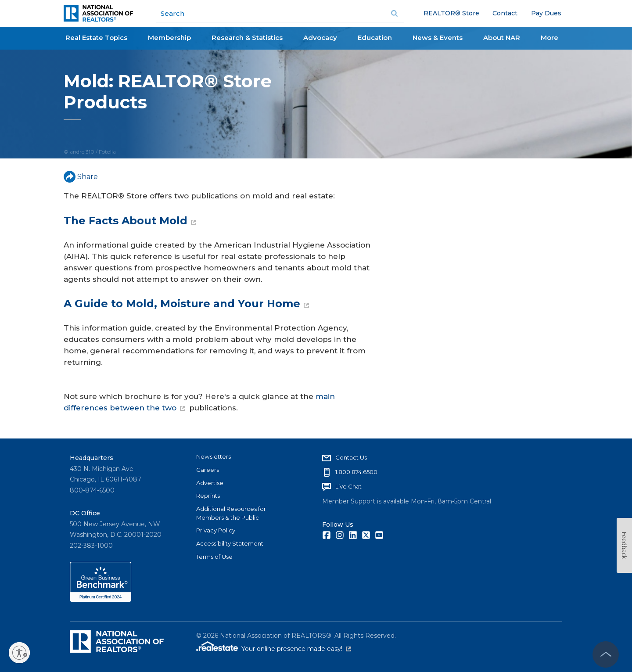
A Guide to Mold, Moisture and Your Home (186, 304)
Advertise (210, 483)
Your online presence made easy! (296, 649)
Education (375, 38)
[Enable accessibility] (19, 653)
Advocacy (320, 38)
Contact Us (351, 457)
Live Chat (348, 486)
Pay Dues (546, 13)
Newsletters (214, 456)
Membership (169, 38)
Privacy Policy (216, 530)
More (549, 38)
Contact (505, 13)
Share (81, 177)
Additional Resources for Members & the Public (231, 513)
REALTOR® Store (451, 13)
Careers (208, 470)
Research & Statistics (247, 38)
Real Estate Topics (96, 38)
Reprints (208, 496)
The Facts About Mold (130, 221)
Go (395, 14)
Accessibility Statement (230, 543)
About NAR (502, 38)
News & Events (438, 38)
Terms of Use (214, 557)
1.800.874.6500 (356, 472)
